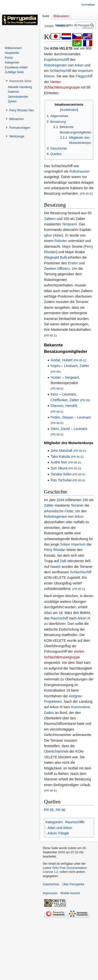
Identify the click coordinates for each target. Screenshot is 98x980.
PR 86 (61, 810)
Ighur (48, 235)
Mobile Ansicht (70, 893)
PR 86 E (57, 388)
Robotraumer (80, 171)
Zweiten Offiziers (57, 269)
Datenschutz (51, 884)
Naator (55, 567)
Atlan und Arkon (60, 828)
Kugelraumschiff (56, 60)
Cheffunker (59, 400)
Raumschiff (59, 618)
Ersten (73, 263)
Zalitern (50, 219)
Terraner (77, 505)
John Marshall (62, 451)
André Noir (59, 462)
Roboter (61, 241)
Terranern (69, 224)
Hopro (55, 366)
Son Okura (59, 468)
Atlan (58, 235)
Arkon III (84, 618)
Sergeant (72, 377)
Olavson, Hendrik (64, 406)
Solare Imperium (73, 544)
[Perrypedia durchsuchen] (86, 25)
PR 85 (55, 372)
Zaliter (84, 366)
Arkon (79, 65)
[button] (20, 81)
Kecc (55, 394)
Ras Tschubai (61, 480)
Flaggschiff (84, 76)
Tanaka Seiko (61, 474)
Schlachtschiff (60, 71)
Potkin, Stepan (62, 417)
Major (66, 246)
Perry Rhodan (55, 550)
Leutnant (71, 366)
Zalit (63, 561)
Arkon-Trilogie (58, 833)
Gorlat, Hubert (62, 360)
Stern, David (60, 429)
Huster (56, 377)
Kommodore (81, 707)
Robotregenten (56, 65)
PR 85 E (86, 194)
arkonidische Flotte (59, 511)
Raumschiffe (75, 822)
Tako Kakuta (60, 457)
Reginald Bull (56, 257)
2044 (61, 500)
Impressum (50, 893)
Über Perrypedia (73, 884)
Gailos (49, 713)
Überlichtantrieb (56, 751)
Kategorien (54, 822)
